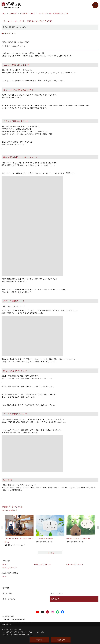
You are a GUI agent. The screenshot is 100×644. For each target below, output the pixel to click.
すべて (5, 564)
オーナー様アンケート (75, 564)
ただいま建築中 (57, 593)
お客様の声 (55, 599)
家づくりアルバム (9, 599)
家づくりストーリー (10, 568)
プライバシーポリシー (27, 632)
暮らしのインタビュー (43, 564)
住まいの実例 (8, 593)
